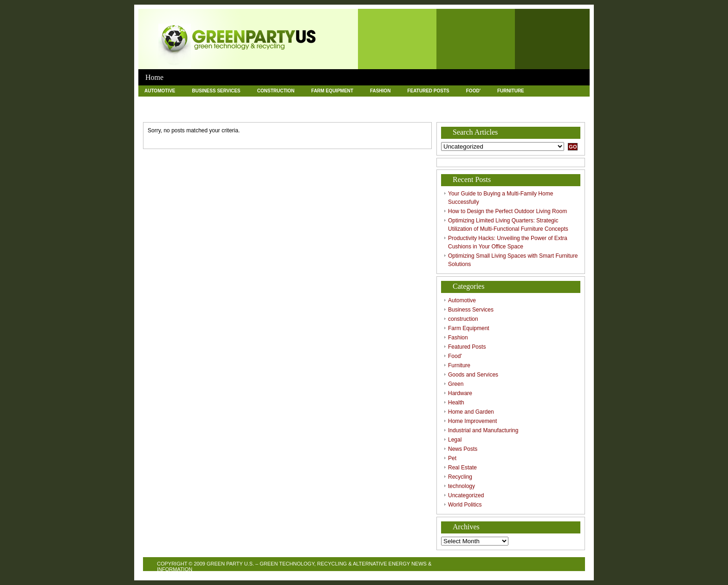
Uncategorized (379, 112)
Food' (473, 91)
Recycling (280, 112)
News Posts (160, 112)
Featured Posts (428, 91)
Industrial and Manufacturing (497, 101)
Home (154, 77)
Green (222, 101)
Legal (563, 101)
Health (301, 101)
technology (327, 112)
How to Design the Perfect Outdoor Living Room (507, 211)
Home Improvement (415, 101)
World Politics (437, 112)
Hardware (261, 101)
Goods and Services (171, 101)
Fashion (380, 91)
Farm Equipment (332, 91)
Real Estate (234, 112)
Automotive (160, 91)
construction (276, 91)
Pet (197, 112)
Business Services (216, 91)
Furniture (511, 91)
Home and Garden (350, 101)
